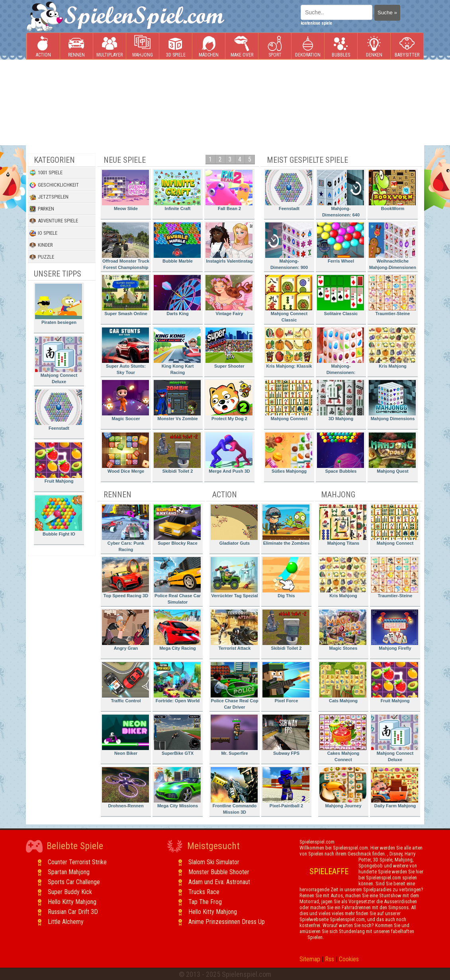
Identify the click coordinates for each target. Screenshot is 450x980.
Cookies (349, 959)
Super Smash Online (125, 295)
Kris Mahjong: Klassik (289, 348)
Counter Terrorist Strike (77, 862)
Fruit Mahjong (59, 463)
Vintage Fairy (229, 295)
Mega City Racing (177, 630)
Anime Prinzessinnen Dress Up (227, 922)
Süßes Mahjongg (289, 453)
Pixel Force (286, 683)
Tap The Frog (205, 902)
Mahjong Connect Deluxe (59, 360)
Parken (42, 209)
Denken (374, 46)
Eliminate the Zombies (286, 525)
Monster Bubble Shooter (219, 872)
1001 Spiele (46, 173)
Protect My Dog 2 (229, 400)
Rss (330, 959)
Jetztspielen (49, 197)
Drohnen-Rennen (125, 788)
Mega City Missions (177, 788)
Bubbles (341, 46)
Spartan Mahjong (69, 872)
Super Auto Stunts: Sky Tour (125, 351)
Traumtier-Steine (392, 295)
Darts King (177, 295)
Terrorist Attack (234, 630)
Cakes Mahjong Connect (343, 738)
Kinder (41, 245)
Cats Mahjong (343, 683)
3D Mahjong (340, 400)
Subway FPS (286, 735)
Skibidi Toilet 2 (177, 453)
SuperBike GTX (177, 735)
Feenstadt (59, 410)
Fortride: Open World (177, 683)
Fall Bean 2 (229, 190)
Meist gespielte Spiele (307, 160)
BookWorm (392, 190)
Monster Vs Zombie (177, 400)
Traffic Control (125, 683)
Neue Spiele (125, 160)
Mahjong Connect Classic (289, 299)
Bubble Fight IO (59, 516)
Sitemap (310, 959)
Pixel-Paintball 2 (286, 788)
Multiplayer (110, 46)
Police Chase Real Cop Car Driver (235, 686)
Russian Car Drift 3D (73, 912)
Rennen (76, 46)
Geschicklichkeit (54, 185)
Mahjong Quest (392, 453)
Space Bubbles (340, 453)
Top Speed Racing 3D (125, 578)
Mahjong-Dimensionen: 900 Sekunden (289, 247)
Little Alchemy (66, 922)
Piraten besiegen (59, 304)
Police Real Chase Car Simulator (177, 581)
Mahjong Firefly (395, 630)
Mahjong (143, 46)
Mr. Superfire (234, 735)
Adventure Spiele (54, 221)
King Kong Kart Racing (177, 351)
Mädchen (209, 46)
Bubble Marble (177, 243)
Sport (275, 46)
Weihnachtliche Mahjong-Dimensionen (392, 246)
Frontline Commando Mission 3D (234, 791)
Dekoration (308, 46)
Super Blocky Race (177, 525)
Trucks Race (204, 892)
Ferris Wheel (340, 243)
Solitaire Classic (340, 295)
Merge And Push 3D (229, 453)
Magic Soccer (125, 400)
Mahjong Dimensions (392, 400)
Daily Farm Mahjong (395, 788)
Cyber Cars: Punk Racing (125, 528)
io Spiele (43, 233)
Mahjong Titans (343, 525)
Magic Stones (343, 630)
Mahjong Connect (289, 400)
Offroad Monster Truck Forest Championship (126, 246)
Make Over (242, 46)
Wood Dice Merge (125, 453)
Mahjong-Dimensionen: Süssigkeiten (340, 352)
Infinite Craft (177, 190)
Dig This (286, 578)
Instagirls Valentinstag (229, 243)
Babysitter (407, 46)
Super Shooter (229, 348)
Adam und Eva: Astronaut (219, 882)
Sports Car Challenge (74, 882)
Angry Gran (125, 630)
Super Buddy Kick (70, 892)
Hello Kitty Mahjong (72, 902)
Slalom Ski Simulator (214, 862)
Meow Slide (125, 190)
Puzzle (42, 257)
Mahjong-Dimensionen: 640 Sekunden (340, 195)
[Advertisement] (75, 102)
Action (43, 46)
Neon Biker (125, 735)
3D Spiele (176, 46)
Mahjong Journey (343, 788)
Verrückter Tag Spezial (234, 578)
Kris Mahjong (392, 348)
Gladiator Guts (234, 525)
